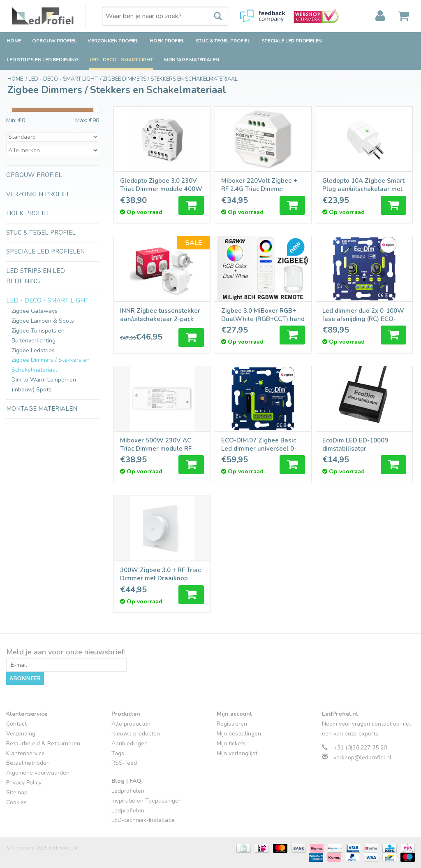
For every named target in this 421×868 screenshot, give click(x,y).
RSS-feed (124, 763)
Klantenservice (25, 753)
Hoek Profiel (167, 41)
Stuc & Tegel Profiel (223, 41)
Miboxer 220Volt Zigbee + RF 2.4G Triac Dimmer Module (259, 185)
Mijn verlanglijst (237, 753)
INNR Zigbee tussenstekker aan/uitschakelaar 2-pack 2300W (160, 315)
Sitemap (17, 792)
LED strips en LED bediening (43, 60)
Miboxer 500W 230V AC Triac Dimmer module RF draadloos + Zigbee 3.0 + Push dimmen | (157, 444)
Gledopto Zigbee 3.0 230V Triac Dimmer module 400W (161, 185)
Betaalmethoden (28, 763)
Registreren (232, 724)
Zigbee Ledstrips (33, 350)
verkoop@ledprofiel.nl (362, 757)
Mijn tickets (231, 744)
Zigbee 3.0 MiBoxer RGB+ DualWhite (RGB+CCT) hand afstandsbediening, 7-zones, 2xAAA (263, 315)
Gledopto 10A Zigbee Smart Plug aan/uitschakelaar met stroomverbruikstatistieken (363, 185)
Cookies (16, 802)
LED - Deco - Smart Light (121, 60)
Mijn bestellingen (239, 734)
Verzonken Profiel (113, 41)
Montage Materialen (192, 60)
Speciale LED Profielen (292, 41)
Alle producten (131, 724)
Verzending (21, 734)
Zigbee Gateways (35, 311)
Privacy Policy (24, 783)
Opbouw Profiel (54, 41)
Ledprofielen (128, 791)
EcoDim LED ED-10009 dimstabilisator (355, 444)
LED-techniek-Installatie (143, 820)
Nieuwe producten (136, 734)
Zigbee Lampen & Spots (43, 321)
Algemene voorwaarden (38, 773)
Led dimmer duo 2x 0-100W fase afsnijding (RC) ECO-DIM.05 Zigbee (363, 315)
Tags (118, 753)
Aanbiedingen (130, 744)
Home (14, 41)
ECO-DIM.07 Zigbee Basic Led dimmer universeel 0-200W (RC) (259, 444)
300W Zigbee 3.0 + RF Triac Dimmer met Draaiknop (160, 574)
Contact (16, 724)
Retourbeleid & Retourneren (43, 744)
